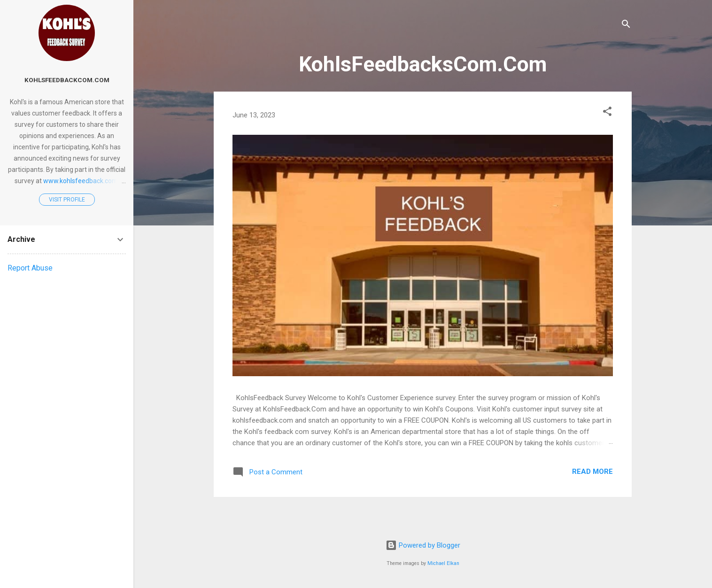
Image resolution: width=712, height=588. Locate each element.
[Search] (626, 26)
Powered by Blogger (423, 545)
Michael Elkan (443, 563)
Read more (592, 472)
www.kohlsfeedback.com (81, 181)
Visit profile (67, 200)
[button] (607, 113)
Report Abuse (30, 268)
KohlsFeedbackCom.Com (67, 80)
